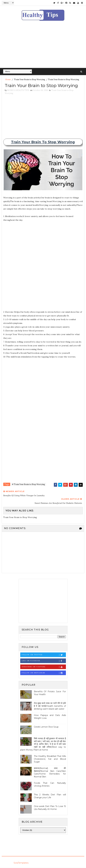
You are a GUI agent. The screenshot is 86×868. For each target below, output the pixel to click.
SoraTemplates (21, 863)
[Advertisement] (43, 46)
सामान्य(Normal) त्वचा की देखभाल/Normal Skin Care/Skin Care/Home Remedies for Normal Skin (50, 773)
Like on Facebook (44, 661)
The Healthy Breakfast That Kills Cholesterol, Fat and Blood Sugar (50, 759)
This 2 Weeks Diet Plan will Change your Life (50, 796)
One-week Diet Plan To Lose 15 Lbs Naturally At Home (50, 808)
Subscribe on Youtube (44, 667)
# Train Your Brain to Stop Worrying (28, 484)
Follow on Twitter (44, 655)
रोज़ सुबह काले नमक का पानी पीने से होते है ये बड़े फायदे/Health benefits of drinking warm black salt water (50, 706)
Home (8, 79)
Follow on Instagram (44, 673)
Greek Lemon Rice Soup (46, 727)
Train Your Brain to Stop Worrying (30, 79)
